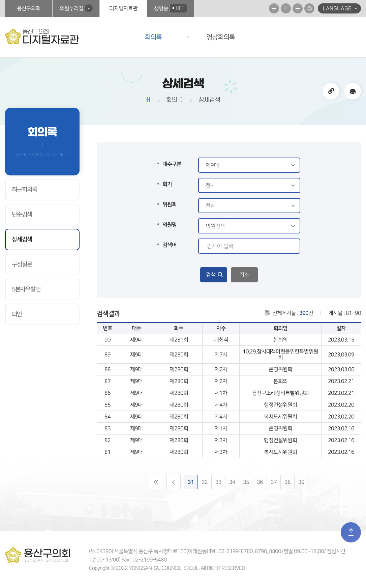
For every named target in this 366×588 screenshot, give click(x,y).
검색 (211, 275)
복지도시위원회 (280, 417)
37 (274, 482)
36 (260, 482)
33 (218, 482)
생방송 (170, 8)
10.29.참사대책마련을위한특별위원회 (280, 355)
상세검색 (22, 240)
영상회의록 (221, 37)
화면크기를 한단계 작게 (298, 8)
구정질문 (22, 264)
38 (287, 482)
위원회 (170, 204)
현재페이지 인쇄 (309, 8)
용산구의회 (29, 8)
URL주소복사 (331, 91)
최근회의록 (24, 190)
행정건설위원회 (280, 405)
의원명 (170, 225)
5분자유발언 (26, 289)
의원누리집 (71, 8)
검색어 (170, 245)
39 (301, 482)
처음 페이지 (156, 482)
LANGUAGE (337, 8)
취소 (244, 275)
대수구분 (172, 164)
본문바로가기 (0, 0)
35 (246, 482)
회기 (167, 184)
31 (191, 482)
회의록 (153, 37)
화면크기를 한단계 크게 (274, 8)
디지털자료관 (123, 8)
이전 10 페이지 (174, 482)
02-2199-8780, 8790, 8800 (250, 551)
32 (205, 482)
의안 (17, 314)
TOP (351, 532)
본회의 (280, 340)
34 (232, 482)
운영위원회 (280, 369)
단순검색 (22, 215)
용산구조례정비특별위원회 (280, 393)
